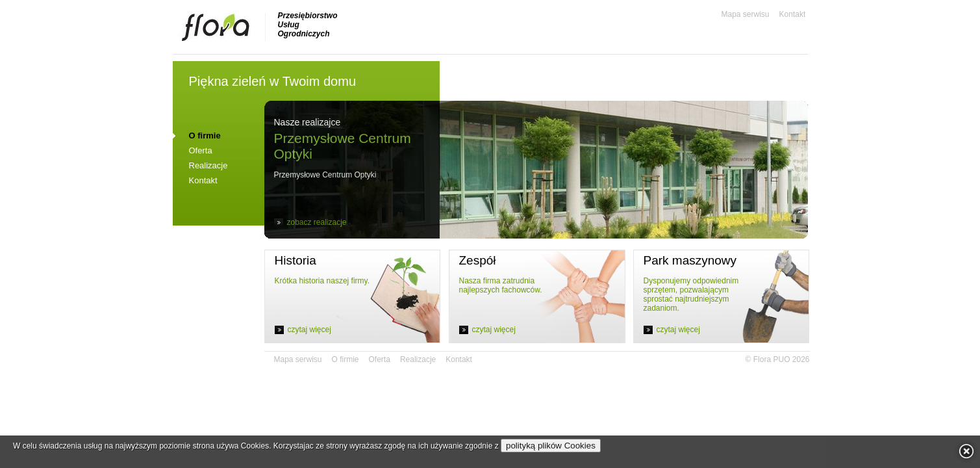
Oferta (201, 150)
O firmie (346, 359)
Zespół (478, 260)
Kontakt (793, 14)
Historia (295, 260)
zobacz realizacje (317, 222)
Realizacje (208, 165)
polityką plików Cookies (551, 446)
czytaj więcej (309, 330)
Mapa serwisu (746, 14)
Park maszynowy (690, 260)
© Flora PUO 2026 (778, 359)
